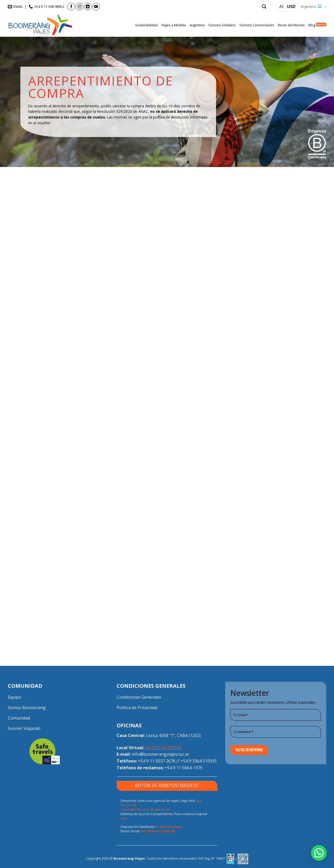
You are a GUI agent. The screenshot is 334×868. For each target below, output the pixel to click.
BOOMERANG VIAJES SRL (158, 831)
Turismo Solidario (222, 25)
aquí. (199, 801)
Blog (312, 25)
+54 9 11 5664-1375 (184, 768)
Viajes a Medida (174, 25)
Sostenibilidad (146, 25)
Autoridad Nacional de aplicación (145, 810)
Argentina (314, 7)
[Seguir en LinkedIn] (88, 7)
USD (291, 7)
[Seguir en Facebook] (71, 7)
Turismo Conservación (257, 25)
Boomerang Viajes (169, 827)
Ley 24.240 (128, 805)
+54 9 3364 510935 (199, 761)
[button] (264, 7)
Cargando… (167, 413)
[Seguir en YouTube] (96, 7)
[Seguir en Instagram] (79, 7)
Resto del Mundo (291, 25)
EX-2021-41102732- (164, 748)
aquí (124, 818)
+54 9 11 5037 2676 (157, 761)
